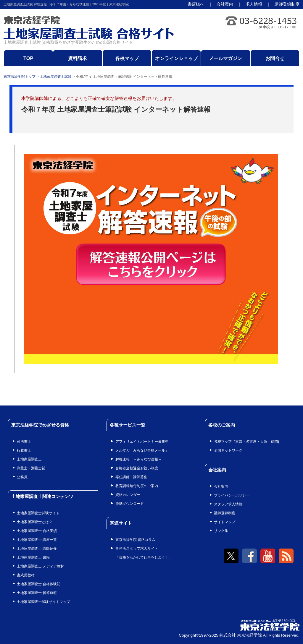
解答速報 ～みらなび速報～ (138, 459)
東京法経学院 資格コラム (135, 540)
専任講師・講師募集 (131, 477)
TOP (28, 58)
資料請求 (78, 58)
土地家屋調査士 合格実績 (37, 531)
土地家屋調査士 (29, 459)
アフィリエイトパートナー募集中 (142, 442)
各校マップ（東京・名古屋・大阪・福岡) (246, 442)
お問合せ (275, 58)
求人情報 (254, 4)
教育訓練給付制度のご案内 (137, 486)
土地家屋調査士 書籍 (33, 557)
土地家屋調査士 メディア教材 (40, 566)
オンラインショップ (176, 58)
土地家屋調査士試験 (56, 77)
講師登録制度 (287, 4)
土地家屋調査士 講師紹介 (37, 549)
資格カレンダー (128, 495)
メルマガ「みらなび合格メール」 (142, 450)
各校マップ (127, 58)
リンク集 (221, 531)
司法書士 (24, 442)
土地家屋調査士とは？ (35, 522)
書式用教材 (26, 575)
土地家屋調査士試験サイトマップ (43, 602)
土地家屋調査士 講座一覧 (37, 540)
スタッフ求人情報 (228, 504)
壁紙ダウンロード (130, 504)
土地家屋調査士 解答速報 (37, 593)
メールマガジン (225, 58)
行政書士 (24, 450)
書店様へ (196, 4)
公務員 (22, 477)
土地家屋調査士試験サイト (38, 513)
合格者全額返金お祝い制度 (137, 468)
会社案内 (225, 4)
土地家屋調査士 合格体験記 (39, 584)
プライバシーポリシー (232, 495)
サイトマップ (225, 522)
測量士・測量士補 (31, 468)
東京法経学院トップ (20, 77)
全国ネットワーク (228, 450)
